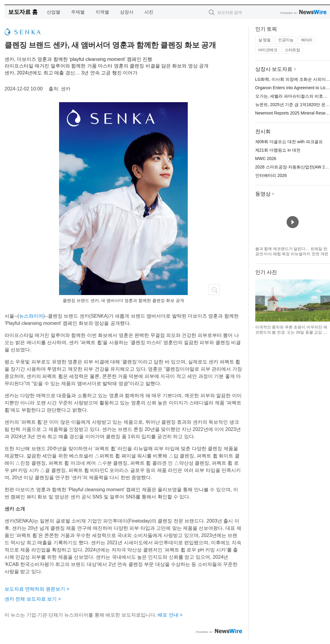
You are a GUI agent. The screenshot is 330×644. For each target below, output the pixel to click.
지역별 (102, 12)
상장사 (127, 12)
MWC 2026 (266, 159)
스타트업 (292, 50)
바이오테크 (268, 50)
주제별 (78, 12)
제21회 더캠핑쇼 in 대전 (278, 150)
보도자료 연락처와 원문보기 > (37, 589)
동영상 (263, 194)
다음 (325, 300)
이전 (260, 300)
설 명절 (264, 40)
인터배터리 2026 (271, 175)
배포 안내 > (170, 615)
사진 (149, 12)
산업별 (53, 12)
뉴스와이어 (31, 316)
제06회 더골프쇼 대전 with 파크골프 (289, 142)
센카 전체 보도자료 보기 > (33, 599)
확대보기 (214, 290)
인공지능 (286, 40)
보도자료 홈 (23, 12)
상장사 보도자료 (274, 69)
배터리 (307, 40)
